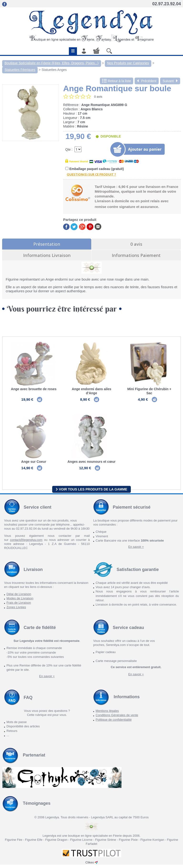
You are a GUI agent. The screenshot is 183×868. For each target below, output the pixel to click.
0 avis (136, 244)
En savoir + (136, 550)
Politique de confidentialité (114, 723)
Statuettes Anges (54, 70)
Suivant (170, 81)
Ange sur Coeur (34, 463)
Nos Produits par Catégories (128, 63)
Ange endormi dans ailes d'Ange (91, 391)
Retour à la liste (117, 81)
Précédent (147, 81)
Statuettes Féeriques (20, 70)
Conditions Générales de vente (117, 719)
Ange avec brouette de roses (34, 389)
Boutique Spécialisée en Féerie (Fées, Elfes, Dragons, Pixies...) (52, 63)
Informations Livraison (47, 255)
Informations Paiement (136, 255)
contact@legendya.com (26, 543)
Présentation (47, 244)
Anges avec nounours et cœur (91, 463)
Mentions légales (107, 714)
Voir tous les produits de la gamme (91, 493)
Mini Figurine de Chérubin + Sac (149, 391)
